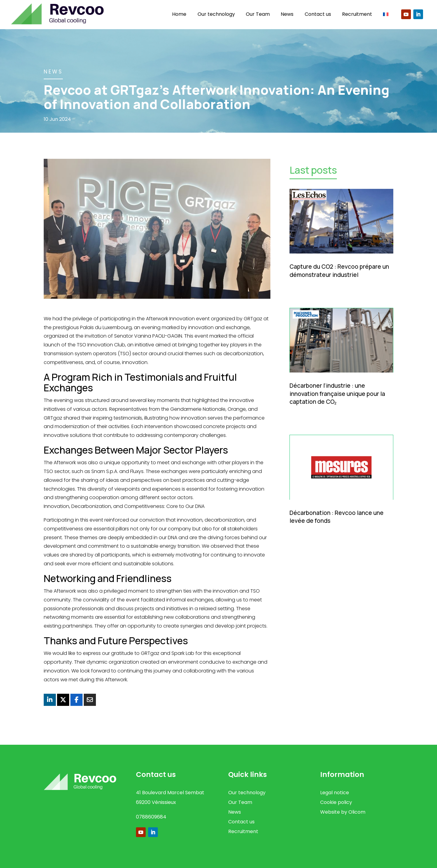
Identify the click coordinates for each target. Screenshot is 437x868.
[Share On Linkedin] (50, 700)
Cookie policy (336, 802)
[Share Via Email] (90, 700)
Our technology (216, 14)
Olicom (357, 812)
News (287, 14)
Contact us (318, 14)
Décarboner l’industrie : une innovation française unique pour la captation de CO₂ (337, 394)
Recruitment (357, 14)
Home (179, 14)
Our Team (258, 14)
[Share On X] (63, 700)
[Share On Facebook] (76, 700)
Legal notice (335, 793)
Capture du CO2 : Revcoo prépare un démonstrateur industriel (339, 271)
